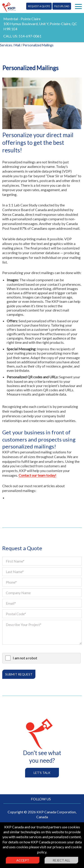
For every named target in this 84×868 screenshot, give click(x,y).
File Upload (62, 6)
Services (6, 45)
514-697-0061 (30, 36)
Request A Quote (39, 6)
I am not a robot (25, 658)
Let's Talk (42, 773)
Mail (17, 45)
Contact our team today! (37, 475)
